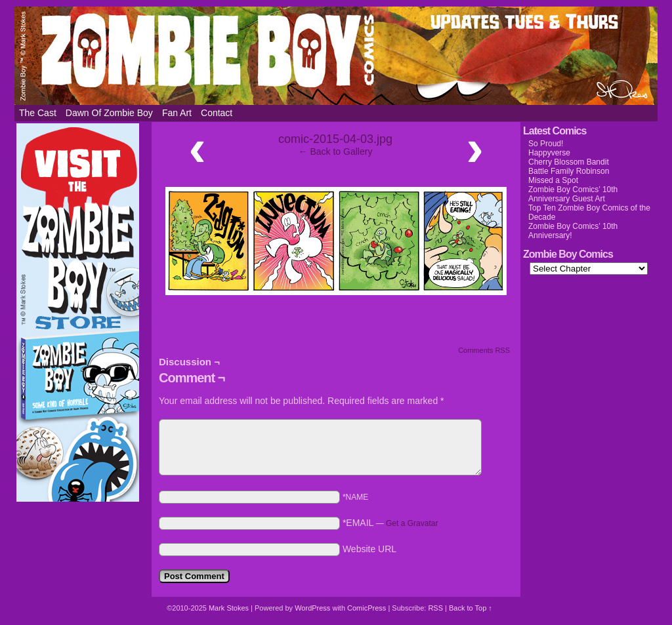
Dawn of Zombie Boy (109, 113)
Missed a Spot (553, 180)
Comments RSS (484, 350)
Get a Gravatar (412, 523)
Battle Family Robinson (569, 171)
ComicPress (367, 608)
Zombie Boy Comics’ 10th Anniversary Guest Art (573, 194)
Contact (217, 113)
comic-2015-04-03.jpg (335, 139)
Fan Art (177, 113)
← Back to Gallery (336, 151)
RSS (435, 608)
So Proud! (546, 144)
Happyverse (549, 153)
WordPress (312, 608)
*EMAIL (390, 523)
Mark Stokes (230, 608)
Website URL (369, 549)
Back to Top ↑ (471, 608)
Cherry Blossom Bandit (569, 162)
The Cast (38, 113)
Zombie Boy (336, 56)
